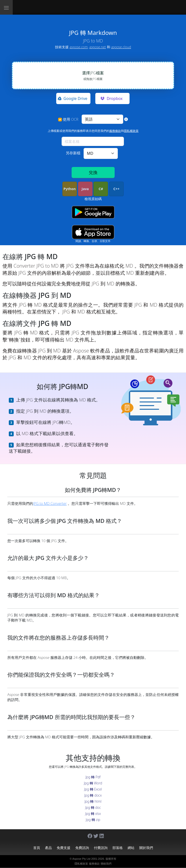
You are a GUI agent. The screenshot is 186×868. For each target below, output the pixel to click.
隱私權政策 (131, 131)
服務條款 (115, 131)
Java (85, 189)
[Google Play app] (93, 212)
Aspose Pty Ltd (81, 859)
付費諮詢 (101, 848)
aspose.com (78, 47)
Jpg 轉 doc (93, 807)
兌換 (93, 172)
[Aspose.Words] (47, 7)
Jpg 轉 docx (93, 795)
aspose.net (98, 47)
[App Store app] (93, 232)
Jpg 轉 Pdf (93, 777)
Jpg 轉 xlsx (93, 814)
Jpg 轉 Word (93, 783)
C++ (116, 189)
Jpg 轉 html (93, 801)
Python (70, 189)
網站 (131, 848)
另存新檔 (73, 153)
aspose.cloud (121, 47)
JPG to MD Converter (50, 503)
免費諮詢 (82, 848)
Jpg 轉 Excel (93, 789)
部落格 (118, 848)
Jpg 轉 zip (93, 820)
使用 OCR (71, 119)
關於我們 (146, 848)
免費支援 (64, 848)
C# (101, 189)
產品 (48, 848)
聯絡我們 (106, 864)
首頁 (37, 848)
